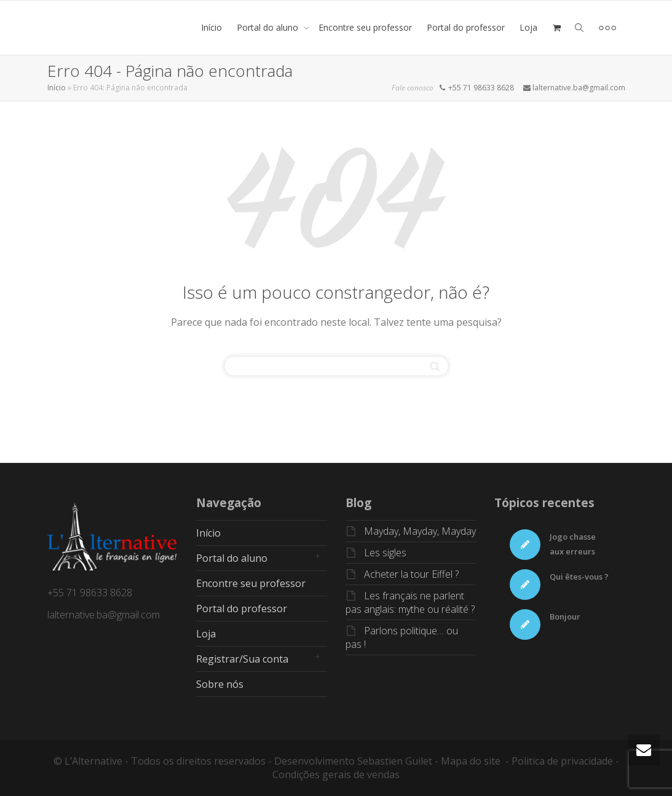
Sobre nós (220, 684)
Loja (528, 27)
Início (211, 27)
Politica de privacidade (562, 761)
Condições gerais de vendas (336, 774)
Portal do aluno (269, 27)
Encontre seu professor (365, 27)
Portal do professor (466, 27)
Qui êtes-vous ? (579, 577)
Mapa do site (471, 761)
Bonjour (565, 617)
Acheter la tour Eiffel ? (411, 574)
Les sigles (385, 553)
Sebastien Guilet (395, 761)
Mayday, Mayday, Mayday (420, 531)
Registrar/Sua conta (242, 659)
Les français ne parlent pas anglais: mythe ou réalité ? (410, 602)
